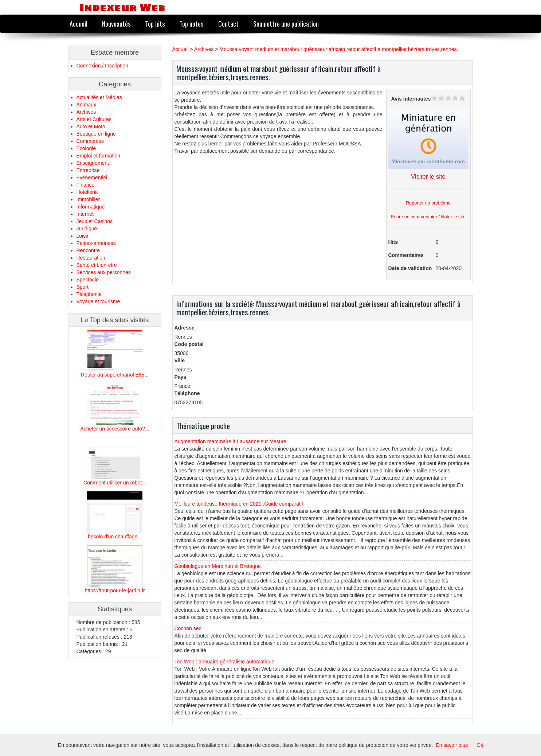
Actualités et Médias (99, 97)
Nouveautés (116, 24)
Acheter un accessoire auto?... (115, 429)
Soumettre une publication (286, 24)
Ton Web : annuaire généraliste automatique (224, 662)
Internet (85, 214)
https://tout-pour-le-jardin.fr (115, 591)
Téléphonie (89, 294)
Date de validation (410, 268)
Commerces (90, 141)
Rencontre (88, 250)
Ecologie (86, 148)
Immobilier (88, 199)
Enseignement (93, 163)
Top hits (155, 24)
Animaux (86, 105)
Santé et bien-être (97, 265)
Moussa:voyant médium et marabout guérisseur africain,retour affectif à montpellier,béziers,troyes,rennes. (339, 49)
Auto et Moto (91, 126)
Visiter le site (428, 177)
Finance (86, 185)
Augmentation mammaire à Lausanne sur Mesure (230, 441)
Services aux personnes (104, 272)
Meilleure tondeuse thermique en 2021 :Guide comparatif (239, 504)
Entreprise (88, 170)
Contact (228, 24)
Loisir (83, 236)
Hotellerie (87, 192)
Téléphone (187, 393)
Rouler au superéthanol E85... (115, 375)
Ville (180, 361)
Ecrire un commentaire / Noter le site (428, 217)
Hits (393, 242)
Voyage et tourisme (98, 301)
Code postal (189, 344)
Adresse (185, 328)
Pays (181, 377)
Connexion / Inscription (102, 66)
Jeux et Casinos (95, 221)
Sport (83, 287)
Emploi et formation (99, 156)
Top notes (191, 24)
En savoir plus (452, 745)
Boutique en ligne (96, 134)
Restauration (91, 258)
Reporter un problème (428, 203)
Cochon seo (188, 628)
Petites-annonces (96, 243)
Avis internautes (411, 99)
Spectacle (88, 280)
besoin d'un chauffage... (115, 537)
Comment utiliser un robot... (115, 483)
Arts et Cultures (94, 119)
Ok (480, 745)
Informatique (91, 207)
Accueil (79, 24)
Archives (86, 112)
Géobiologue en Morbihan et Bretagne (218, 566)
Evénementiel (92, 178)
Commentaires (406, 255)
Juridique (87, 229)
